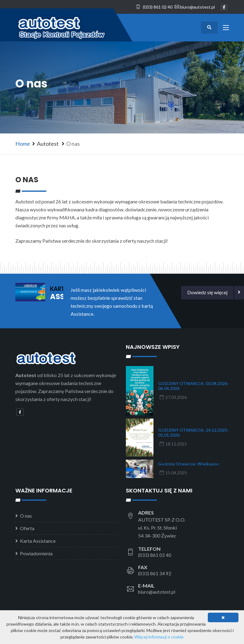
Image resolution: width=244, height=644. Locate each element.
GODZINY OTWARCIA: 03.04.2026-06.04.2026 (194, 386)
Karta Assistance (38, 541)
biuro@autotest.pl (197, 7)
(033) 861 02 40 (154, 7)
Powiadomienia (36, 553)
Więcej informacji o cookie (159, 637)
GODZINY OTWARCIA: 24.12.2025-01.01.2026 (194, 432)
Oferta (27, 528)
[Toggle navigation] (226, 29)
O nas (26, 516)
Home (23, 144)
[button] (207, 293)
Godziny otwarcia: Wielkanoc (189, 464)
